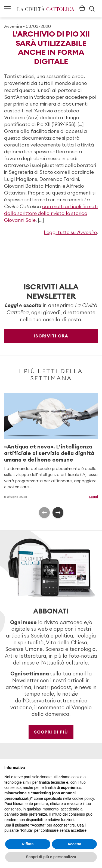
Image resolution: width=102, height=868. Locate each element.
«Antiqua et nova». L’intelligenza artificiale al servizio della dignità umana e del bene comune (49, 453)
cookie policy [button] (83, 798)
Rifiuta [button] (28, 844)
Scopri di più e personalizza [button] (51, 857)
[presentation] (44, 513)
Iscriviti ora (51, 336)
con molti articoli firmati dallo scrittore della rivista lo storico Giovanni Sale (51, 213)
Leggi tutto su (70, 232)
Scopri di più (51, 732)
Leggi (94, 496)
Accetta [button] (74, 844)
